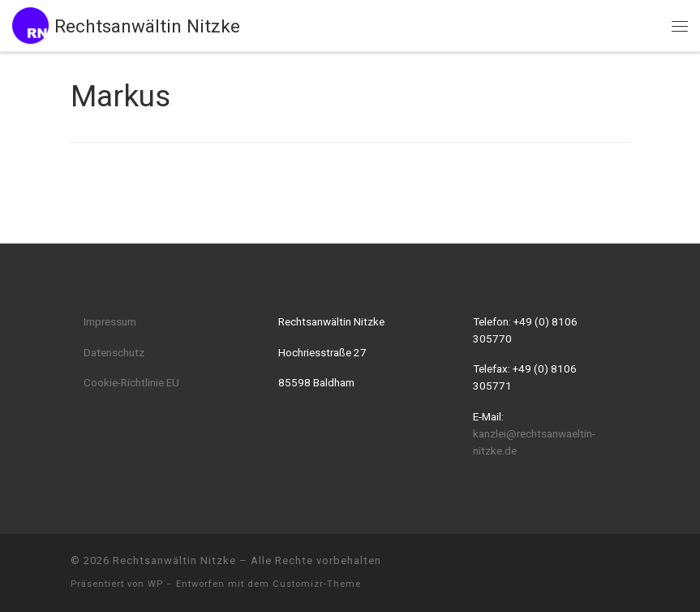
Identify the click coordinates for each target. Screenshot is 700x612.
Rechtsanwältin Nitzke (174, 560)
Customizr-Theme (317, 584)
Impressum (110, 321)
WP (155, 584)
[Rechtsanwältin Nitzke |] (30, 24)
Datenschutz (114, 352)
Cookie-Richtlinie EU (131, 382)
